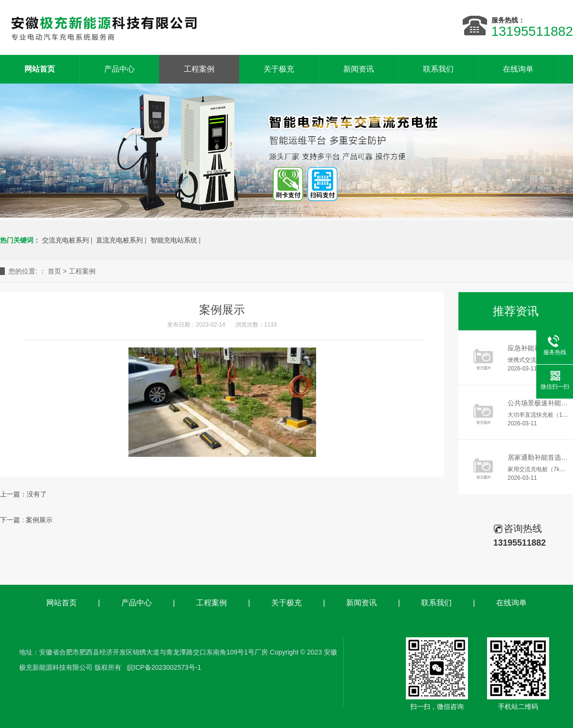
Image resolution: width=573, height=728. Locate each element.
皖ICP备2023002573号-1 (164, 667)
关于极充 (279, 69)
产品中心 (119, 69)
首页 (54, 271)
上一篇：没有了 (23, 494)
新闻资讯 (359, 69)
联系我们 (438, 69)
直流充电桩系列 (119, 240)
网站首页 (62, 603)
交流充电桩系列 (65, 240)
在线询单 (518, 69)
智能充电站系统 (174, 240)
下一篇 (26, 520)
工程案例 (199, 69)
